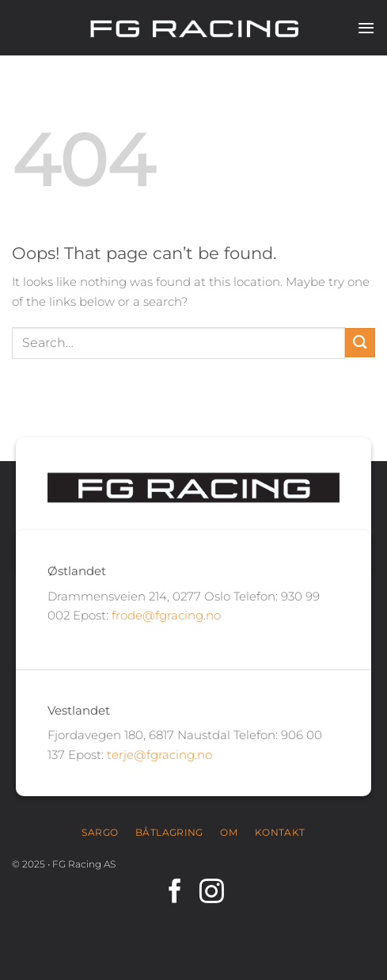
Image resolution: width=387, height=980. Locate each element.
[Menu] (366, 28)
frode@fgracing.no (166, 615)
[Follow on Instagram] (212, 893)
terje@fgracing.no (159, 755)
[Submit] (360, 343)
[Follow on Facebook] (175, 893)
